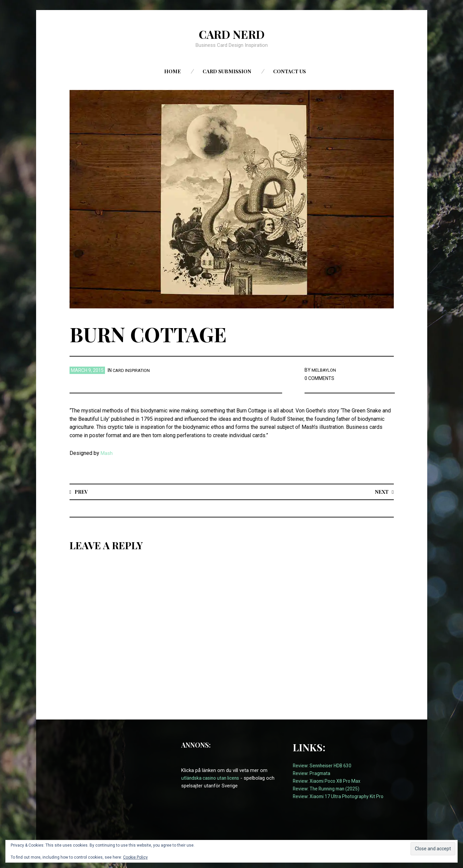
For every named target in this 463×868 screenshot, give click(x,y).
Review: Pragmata (312, 773)
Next (381, 492)
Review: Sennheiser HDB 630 (324, 766)
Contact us (290, 71)
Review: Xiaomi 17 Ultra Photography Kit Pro (341, 797)
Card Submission (227, 71)
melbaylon (325, 370)
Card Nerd (232, 34)
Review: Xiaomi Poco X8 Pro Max (329, 781)
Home (172, 71)
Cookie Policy (135, 857)
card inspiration (133, 370)
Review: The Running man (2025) (328, 789)
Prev (82, 492)
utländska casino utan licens (212, 778)
